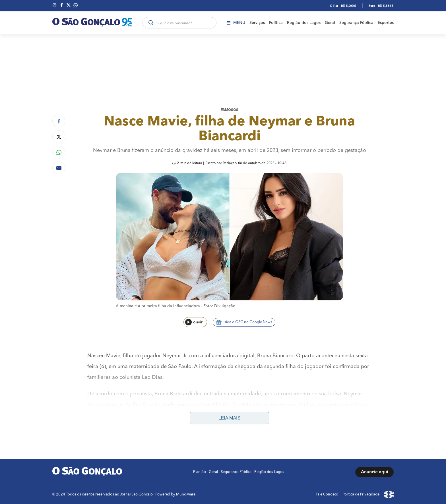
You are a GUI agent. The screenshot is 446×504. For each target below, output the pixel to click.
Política (276, 23)
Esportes (386, 23)
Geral (330, 23)
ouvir (194, 322)
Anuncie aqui (374, 472)
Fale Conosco (327, 494)
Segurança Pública (356, 23)
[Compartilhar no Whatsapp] (59, 152)
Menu (236, 23)
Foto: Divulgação (219, 306)
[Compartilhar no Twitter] (59, 137)
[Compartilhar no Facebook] (59, 121)
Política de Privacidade (361, 494)
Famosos (230, 110)
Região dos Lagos (304, 23)
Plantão (200, 472)
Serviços (257, 23)
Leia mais (229, 418)
